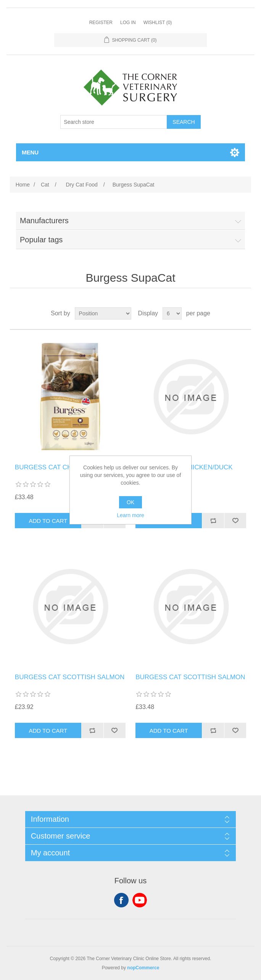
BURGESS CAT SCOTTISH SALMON (70, 677)
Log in (128, 23)
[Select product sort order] (103, 313)
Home (23, 185)
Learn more (130, 515)
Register (101, 23)
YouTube (140, 900)
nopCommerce (143, 968)
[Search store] (114, 122)
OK (130, 502)
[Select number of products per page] (172, 313)
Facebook (121, 900)
